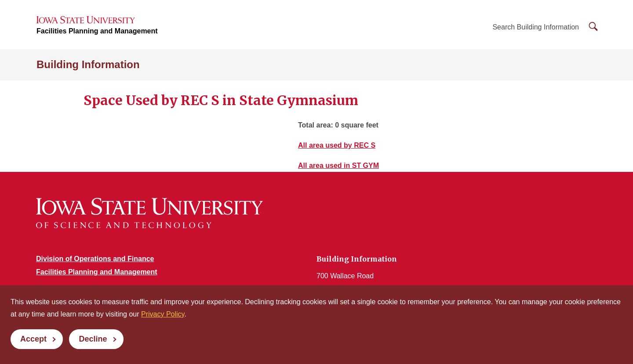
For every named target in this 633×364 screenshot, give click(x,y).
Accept (33, 339)
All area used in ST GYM (338, 166)
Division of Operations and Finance (95, 259)
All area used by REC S (337, 145)
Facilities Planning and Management (97, 31)
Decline (93, 339)
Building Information (88, 64)
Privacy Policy (163, 314)
